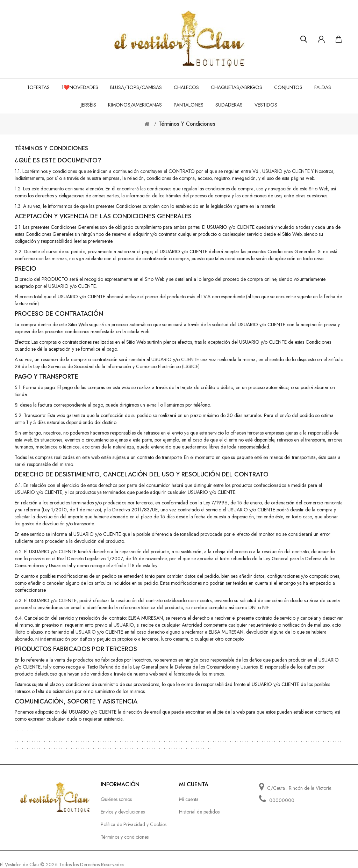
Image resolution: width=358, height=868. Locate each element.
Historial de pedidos (199, 812)
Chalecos (186, 87)
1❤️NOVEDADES (80, 87)
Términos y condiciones (187, 124)
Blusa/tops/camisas (136, 87)
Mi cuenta (189, 799)
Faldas (323, 87)
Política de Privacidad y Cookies (134, 824)
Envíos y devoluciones (123, 812)
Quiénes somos (116, 799)
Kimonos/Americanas (135, 105)
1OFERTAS (38, 87)
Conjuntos (288, 87)
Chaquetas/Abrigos (237, 87)
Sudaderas (229, 105)
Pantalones (189, 105)
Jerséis (88, 105)
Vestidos (266, 105)
